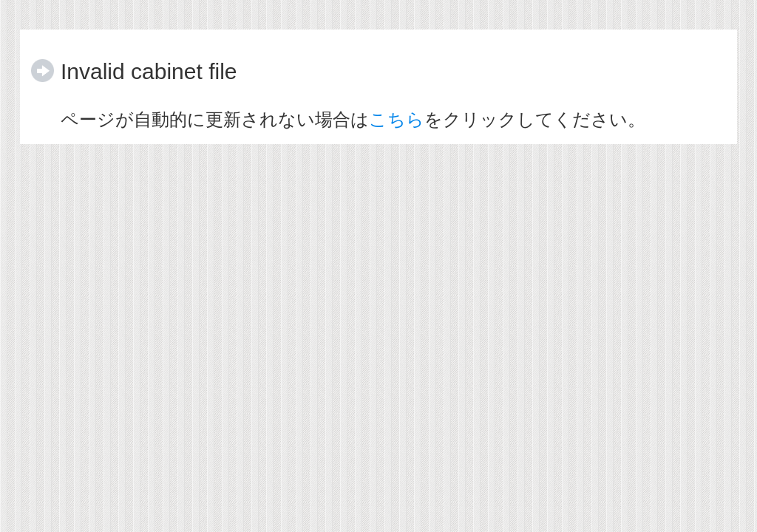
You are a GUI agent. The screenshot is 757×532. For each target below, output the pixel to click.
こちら (397, 119)
